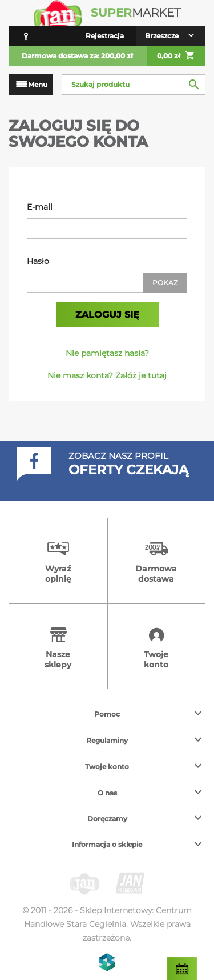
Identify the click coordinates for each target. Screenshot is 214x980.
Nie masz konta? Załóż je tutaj (107, 375)
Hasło (38, 261)
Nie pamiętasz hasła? (107, 353)
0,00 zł (176, 56)
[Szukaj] (134, 85)
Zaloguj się (107, 315)
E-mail (40, 207)
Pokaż (165, 283)
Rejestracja (105, 36)
